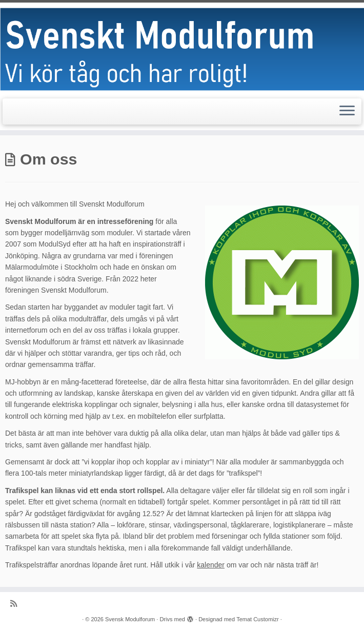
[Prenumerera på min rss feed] (17, 604)
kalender (211, 565)
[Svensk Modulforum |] (182, 49)
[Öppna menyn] (347, 112)
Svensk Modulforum (130, 619)
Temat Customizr (258, 619)
